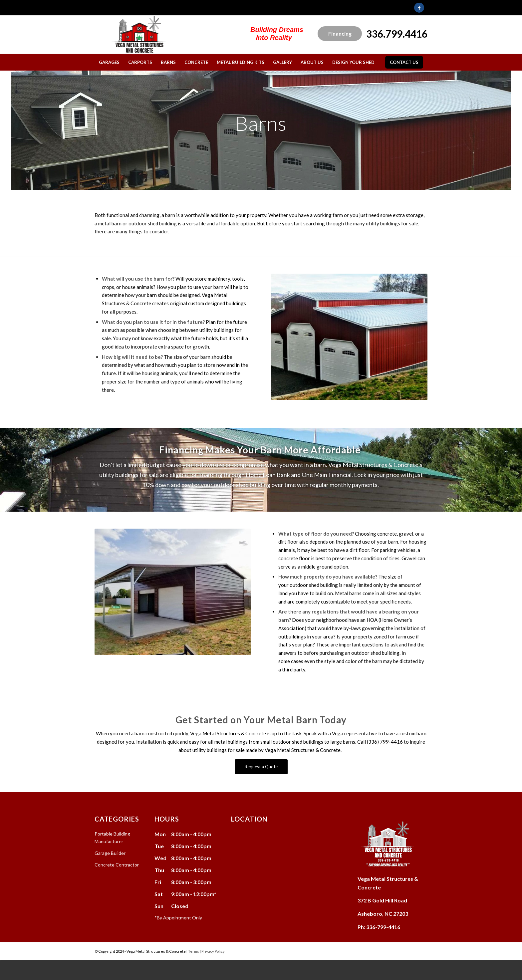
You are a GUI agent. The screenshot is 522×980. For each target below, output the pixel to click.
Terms (194, 951)
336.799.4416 (397, 34)
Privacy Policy (213, 951)
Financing (340, 33)
